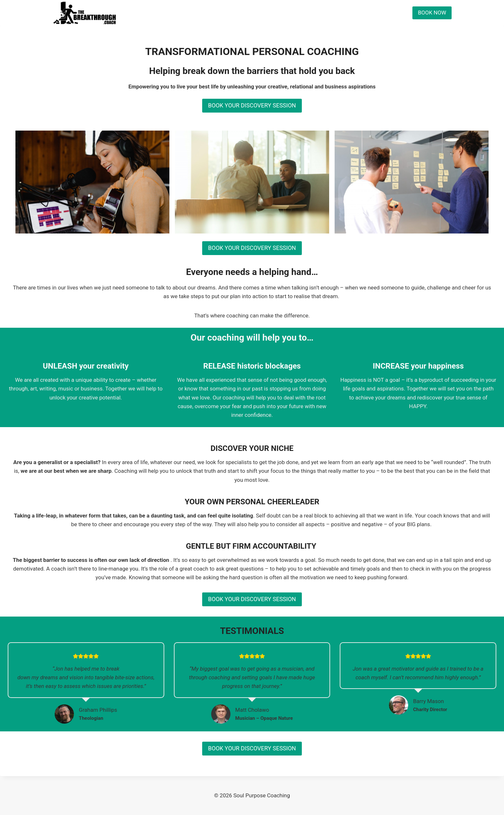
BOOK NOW (432, 13)
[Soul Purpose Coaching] (85, 13)
